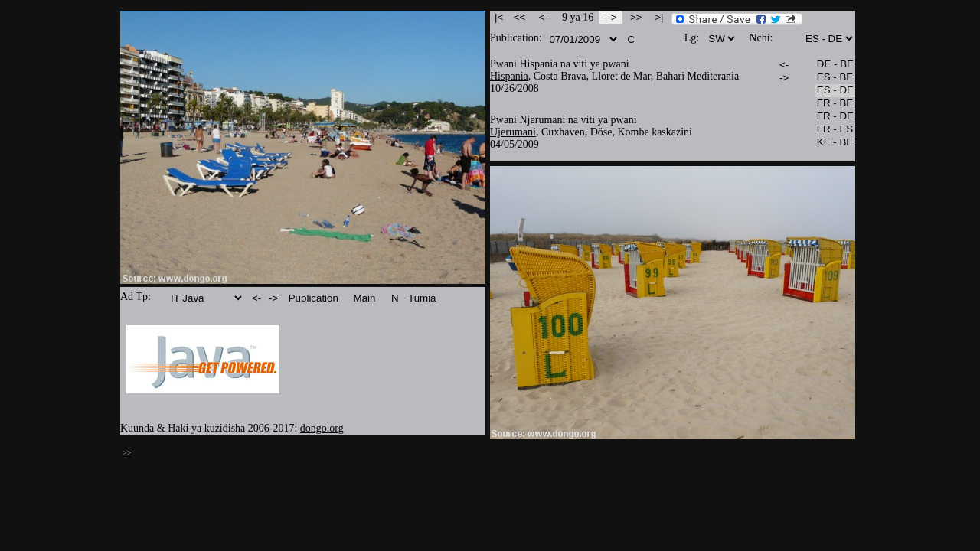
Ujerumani (513, 132)
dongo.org (322, 428)
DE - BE (835, 65)
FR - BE (835, 104)
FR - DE (835, 117)
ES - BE (835, 78)
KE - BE (835, 143)
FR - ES (835, 130)
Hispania (509, 76)
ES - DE (835, 91)
